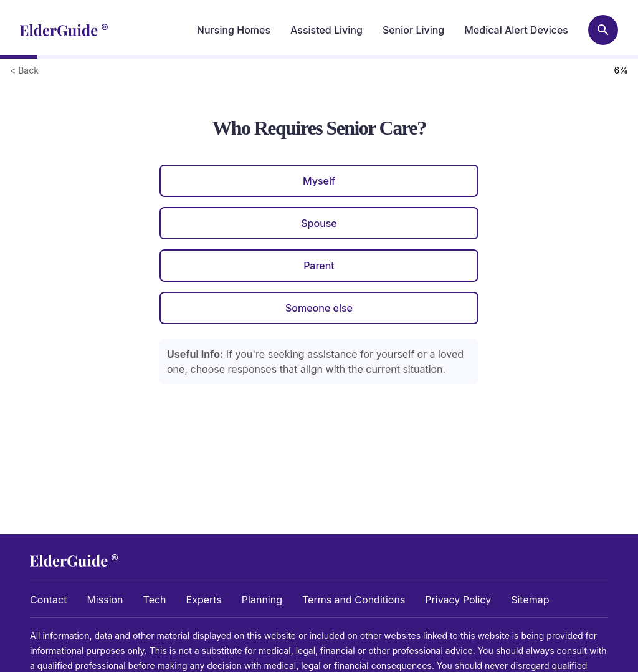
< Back (24, 70)
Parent (319, 266)
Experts (204, 600)
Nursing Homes (234, 30)
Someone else (319, 308)
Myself (319, 181)
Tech (155, 600)
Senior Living (413, 30)
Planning (262, 600)
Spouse (319, 223)
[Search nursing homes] (603, 30)
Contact (48, 600)
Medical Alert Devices (516, 30)
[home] (64, 30)
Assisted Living (326, 30)
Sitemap (530, 600)
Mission (105, 600)
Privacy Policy (458, 600)
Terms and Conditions (354, 600)
